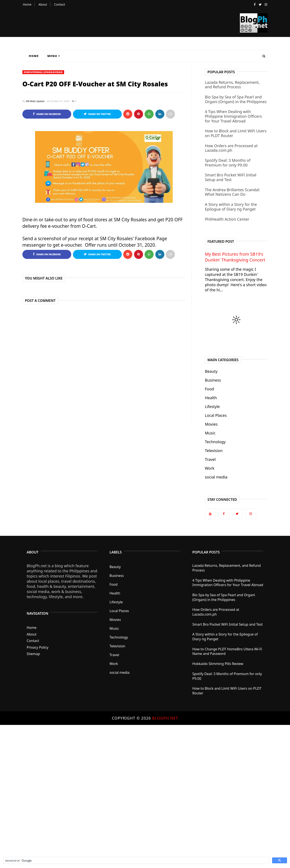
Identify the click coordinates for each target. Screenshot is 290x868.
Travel (210, 459)
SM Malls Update (35, 101)
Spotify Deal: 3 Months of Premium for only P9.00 (228, 163)
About (43, 4)
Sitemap (33, 654)
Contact (60, 4)
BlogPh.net (165, 718)
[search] (136, 861)
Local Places (216, 415)
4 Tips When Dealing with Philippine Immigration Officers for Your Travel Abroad (233, 116)
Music (210, 433)
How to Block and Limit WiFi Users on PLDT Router (236, 133)
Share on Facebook (47, 114)
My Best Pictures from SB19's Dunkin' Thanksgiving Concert (235, 257)
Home (27, 4)
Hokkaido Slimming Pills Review (218, 664)
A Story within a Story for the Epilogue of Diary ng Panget (231, 207)
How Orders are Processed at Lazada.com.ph (231, 148)
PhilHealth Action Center (227, 219)
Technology (215, 442)
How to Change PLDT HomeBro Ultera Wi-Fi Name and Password (227, 651)
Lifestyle (212, 406)
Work (210, 468)
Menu (54, 56)
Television (214, 451)
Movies (211, 424)
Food (209, 389)
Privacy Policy (38, 647)
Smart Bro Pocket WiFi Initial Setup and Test (231, 177)
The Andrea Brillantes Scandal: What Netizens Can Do (232, 192)
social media (216, 477)
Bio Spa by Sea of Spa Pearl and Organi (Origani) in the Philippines (236, 99)
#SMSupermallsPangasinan (43, 72)
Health (211, 398)
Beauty (211, 371)
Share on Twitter (97, 114)
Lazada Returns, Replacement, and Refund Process (232, 85)
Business (213, 380)
